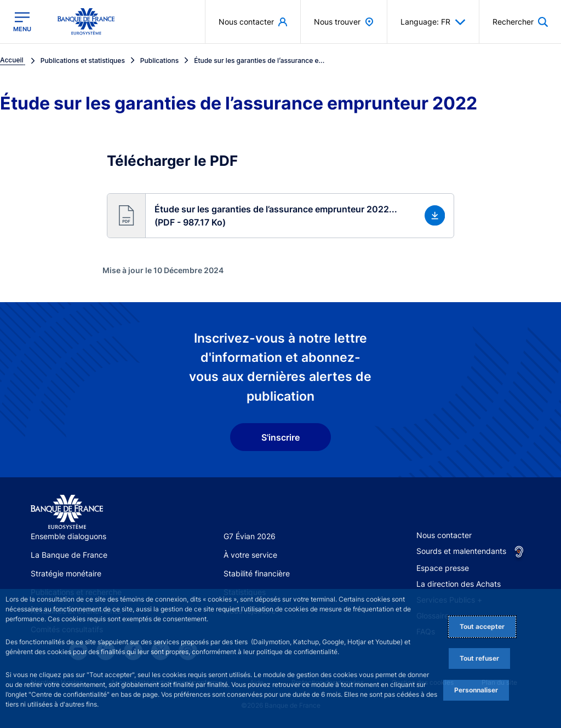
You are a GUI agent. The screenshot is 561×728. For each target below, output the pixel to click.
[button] (281, 216)
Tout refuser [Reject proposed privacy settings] (479, 658)
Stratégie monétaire (66, 573)
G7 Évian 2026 (250, 536)
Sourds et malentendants (461, 551)
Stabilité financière (257, 573)
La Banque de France (69, 555)
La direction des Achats (459, 584)
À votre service (250, 555)
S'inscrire (280, 437)
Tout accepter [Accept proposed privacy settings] (482, 626)
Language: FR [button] (433, 22)
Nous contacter (444, 535)
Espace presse (443, 568)
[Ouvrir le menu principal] (22, 22)
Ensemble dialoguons (68, 536)
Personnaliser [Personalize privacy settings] (476, 690)
